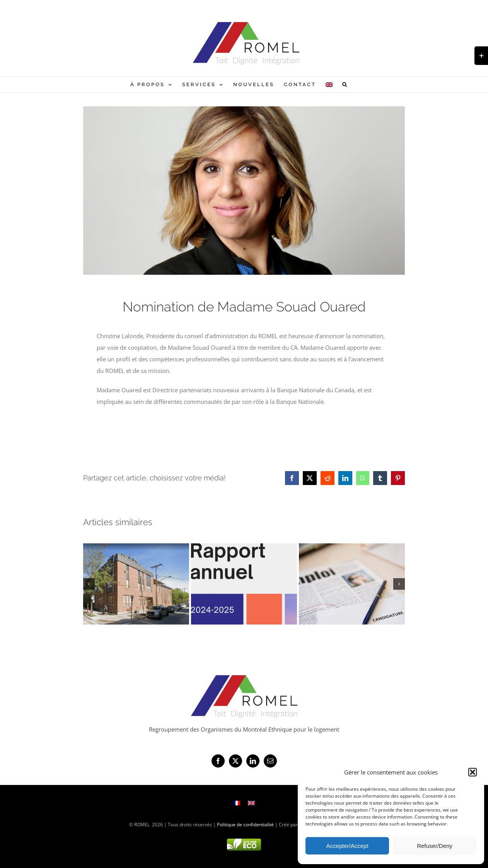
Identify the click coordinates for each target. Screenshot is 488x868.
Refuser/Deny (435, 846)
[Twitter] (235, 761)
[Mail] (270, 761)
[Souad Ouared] (244, 191)
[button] (473, 772)
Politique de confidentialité (245, 825)
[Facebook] (218, 761)
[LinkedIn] (253, 761)
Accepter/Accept (347, 846)
